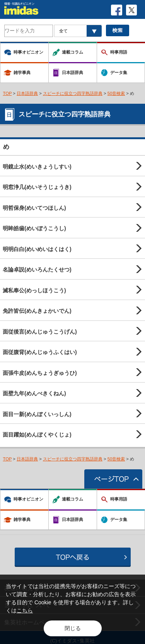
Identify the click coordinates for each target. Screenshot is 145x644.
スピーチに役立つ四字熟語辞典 (73, 93)
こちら (25, 610)
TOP (8, 93)
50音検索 (116, 93)
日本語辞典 (27, 93)
